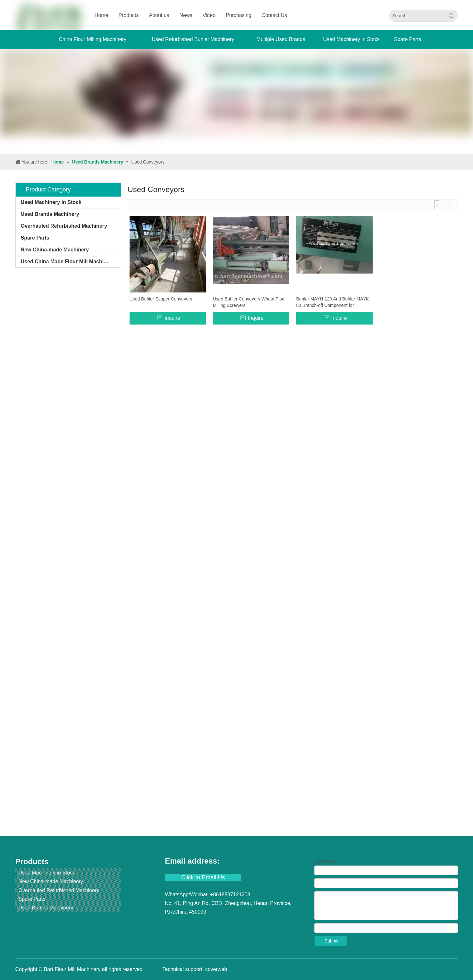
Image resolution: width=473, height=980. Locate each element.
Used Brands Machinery (50, 214)
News (186, 15)
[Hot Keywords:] (452, 16)
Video (209, 15)
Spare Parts (35, 238)
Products (128, 15)
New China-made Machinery (55, 250)
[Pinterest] (231, 925)
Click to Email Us (203, 877)
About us (159, 15)
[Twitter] (195, 925)
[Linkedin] (182, 925)
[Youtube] (207, 925)
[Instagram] (219, 925)
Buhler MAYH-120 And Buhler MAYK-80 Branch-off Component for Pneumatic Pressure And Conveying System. (333, 302)
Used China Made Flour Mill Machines (67, 262)
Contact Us (274, 15)
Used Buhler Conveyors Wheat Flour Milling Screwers (249, 302)
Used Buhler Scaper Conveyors (161, 299)
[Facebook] (170, 925)
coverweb (216, 969)
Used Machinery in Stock (51, 202)
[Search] (418, 16)
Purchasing (239, 15)
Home (101, 15)
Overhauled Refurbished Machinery (64, 226)
